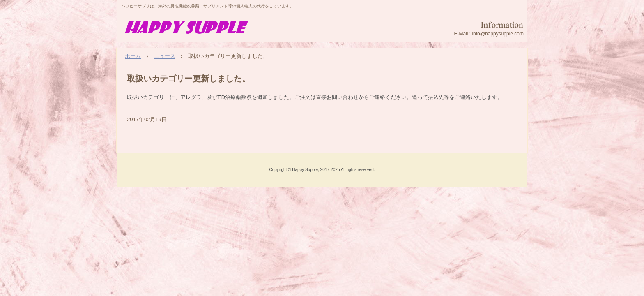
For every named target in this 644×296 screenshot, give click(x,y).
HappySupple (189, 28)
